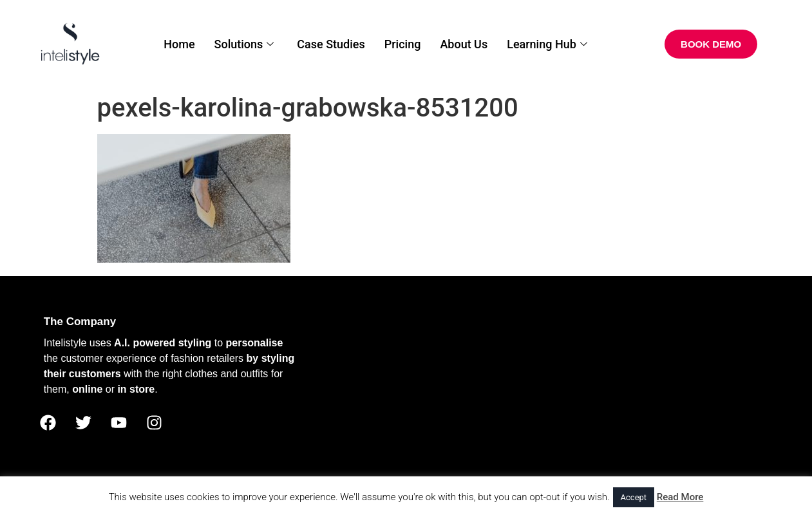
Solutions (244, 44)
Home (179, 44)
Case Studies (331, 44)
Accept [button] (634, 497)
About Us (464, 44)
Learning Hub (547, 44)
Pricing (403, 44)
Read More (680, 497)
